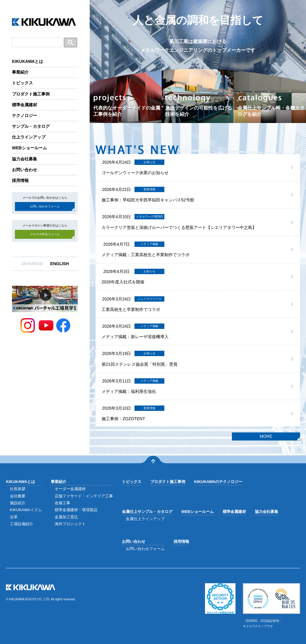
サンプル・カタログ (31, 126)
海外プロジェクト (70, 524)
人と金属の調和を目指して (198, 34)
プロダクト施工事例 (31, 94)
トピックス (22, 83)
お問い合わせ (25, 170)
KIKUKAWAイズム (26, 510)
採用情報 (20, 180)
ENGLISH (59, 264)
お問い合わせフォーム (45, 206)
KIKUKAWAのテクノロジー (218, 482)
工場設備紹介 (22, 524)
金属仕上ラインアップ (145, 519)
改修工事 (62, 503)
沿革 (14, 517)
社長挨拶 (18, 489)
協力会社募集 (25, 159)
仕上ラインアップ (29, 137)
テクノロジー (25, 116)
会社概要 (18, 496)
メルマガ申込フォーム (45, 234)
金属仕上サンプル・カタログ (147, 512)
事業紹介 (20, 72)
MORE (266, 436)
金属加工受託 (66, 517)
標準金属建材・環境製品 (76, 510)
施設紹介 (18, 503)
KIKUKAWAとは (27, 61)
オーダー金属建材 (70, 489)
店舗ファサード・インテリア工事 (84, 496)
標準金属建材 (25, 105)
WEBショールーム (29, 148)
